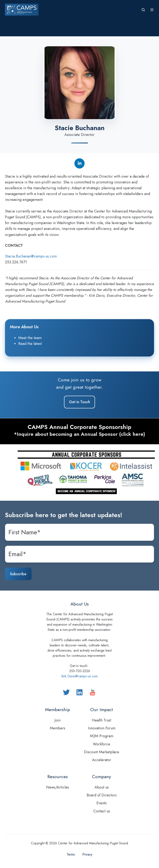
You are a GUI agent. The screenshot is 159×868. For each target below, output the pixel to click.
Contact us (102, 811)
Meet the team (30, 338)
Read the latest (30, 344)
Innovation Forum (102, 728)
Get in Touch (79, 402)
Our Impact (102, 710)
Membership (58, 710)
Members (58, 728)
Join (57, 720)
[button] (143, 10)
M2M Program (102, 736)
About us (102, 787)
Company (102, 777)
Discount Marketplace (102, 752)
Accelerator (102, 760)
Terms (71, 854)
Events (102, 803)
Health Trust (102, 720)
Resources (58, 777)
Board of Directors (102, 795)
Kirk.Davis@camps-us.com (79, 676)
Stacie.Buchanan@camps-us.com (31, 256)
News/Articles (58, 787)
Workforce (102, 744)
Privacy (87, 854)
